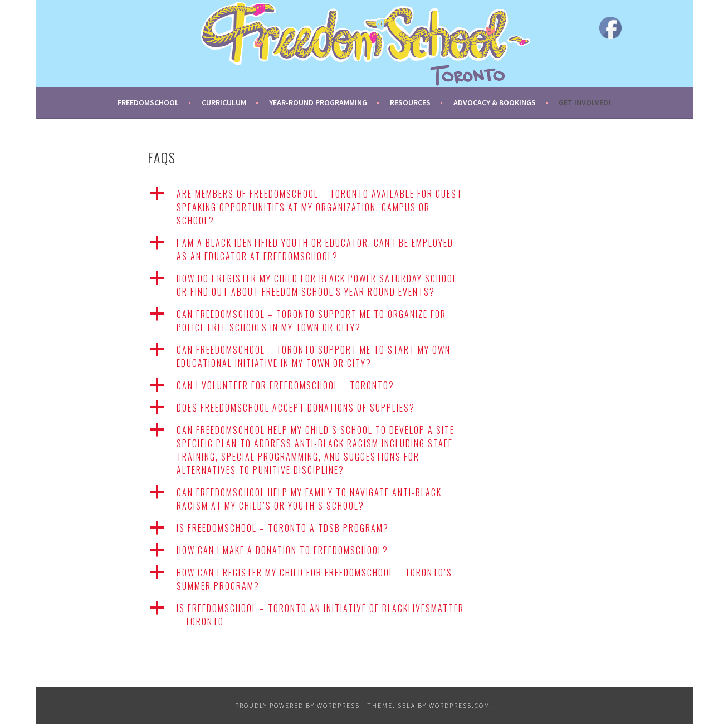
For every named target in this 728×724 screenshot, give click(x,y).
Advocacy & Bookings (495, 102)
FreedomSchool (148, 102)
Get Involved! (585, 102)
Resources (410, 102)
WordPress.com (460, 705)
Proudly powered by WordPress (297, 705)
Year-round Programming (318, 102)
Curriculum (224, 102)
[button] (320, 207)
